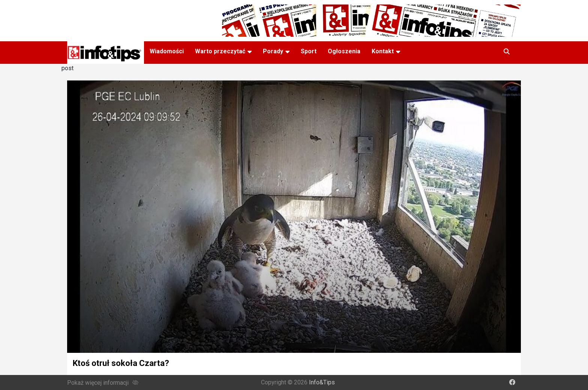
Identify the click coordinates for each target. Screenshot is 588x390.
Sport (309, 51)
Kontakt (383, 51)
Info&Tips (322, 382)
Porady (273, 51)
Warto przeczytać (220, 51)
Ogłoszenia (344, 51)
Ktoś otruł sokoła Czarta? (121, 363)
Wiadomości (167, 51)
